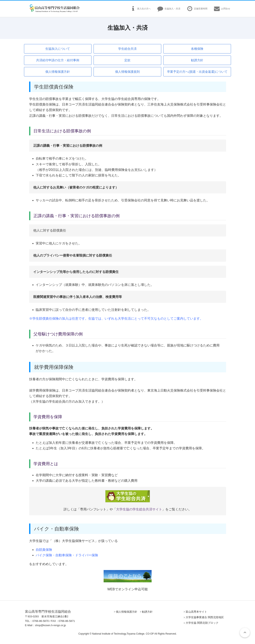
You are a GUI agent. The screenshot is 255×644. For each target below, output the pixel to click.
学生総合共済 (127, 49)
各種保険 (197, 49)
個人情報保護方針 (58, 72)
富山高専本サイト (196, 612)
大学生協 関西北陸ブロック (202, 623)
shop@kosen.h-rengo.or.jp (50, 625)
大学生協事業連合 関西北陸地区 (205, 617)
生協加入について (58, 49)
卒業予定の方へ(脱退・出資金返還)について (197, 72)
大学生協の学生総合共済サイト (139, 509)
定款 (127, 60)
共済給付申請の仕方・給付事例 (58, 60)
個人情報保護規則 (127, 72)
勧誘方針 (197, 60)
